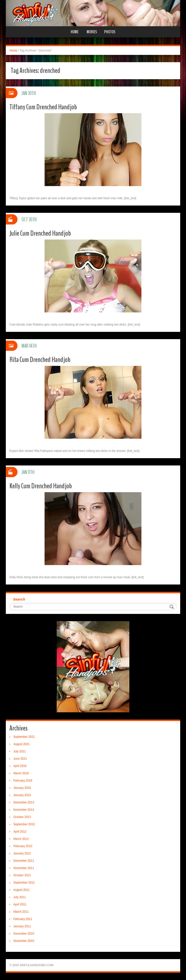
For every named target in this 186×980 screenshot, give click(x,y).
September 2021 (24, 737)
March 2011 (21, 912)
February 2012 (23, 846)
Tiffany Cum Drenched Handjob (43, 107)
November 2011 (24, 868)
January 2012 (22, 853)
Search (19, 599)
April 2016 (20, 766)
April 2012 (20, 832)
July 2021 (19, 751)
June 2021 (20, 759)
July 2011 (19, 897)
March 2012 (21, 839)
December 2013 (24, 802)
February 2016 (23, 781)
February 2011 (23, 919)
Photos (110, 32)
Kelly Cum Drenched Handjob (41, 486)
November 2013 (24, 810)
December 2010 (24, 934)
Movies (92, 32)
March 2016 (21, 773)
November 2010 (24, 941)
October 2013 (22, 817)
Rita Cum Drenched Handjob (40, 360)
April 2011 (20, 904)
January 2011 (22, 926)
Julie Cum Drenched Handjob (40, 233)
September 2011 (24, 883)
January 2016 (22, 788)
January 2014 (22, 795)
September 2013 (24, 824)
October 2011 (22, 875)
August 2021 (21, 744)
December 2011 (24, 861)
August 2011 (21, 890)
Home (75, 32)
